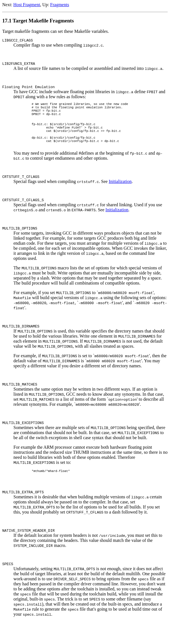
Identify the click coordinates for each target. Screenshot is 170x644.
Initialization (120, 196)
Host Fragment (27, 5)
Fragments (60, 5)
